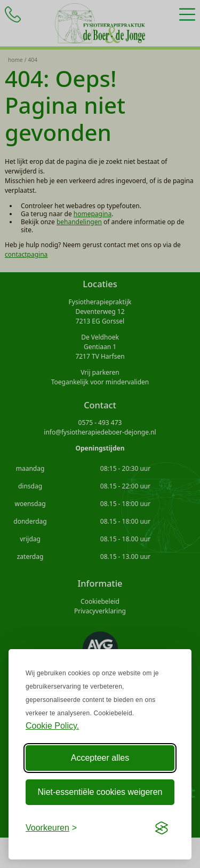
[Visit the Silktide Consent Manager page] (162, 828)
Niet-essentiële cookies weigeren (100, 792)
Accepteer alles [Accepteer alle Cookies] (100, 758)
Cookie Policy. (52, 726)
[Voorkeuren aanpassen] (51, 828)
